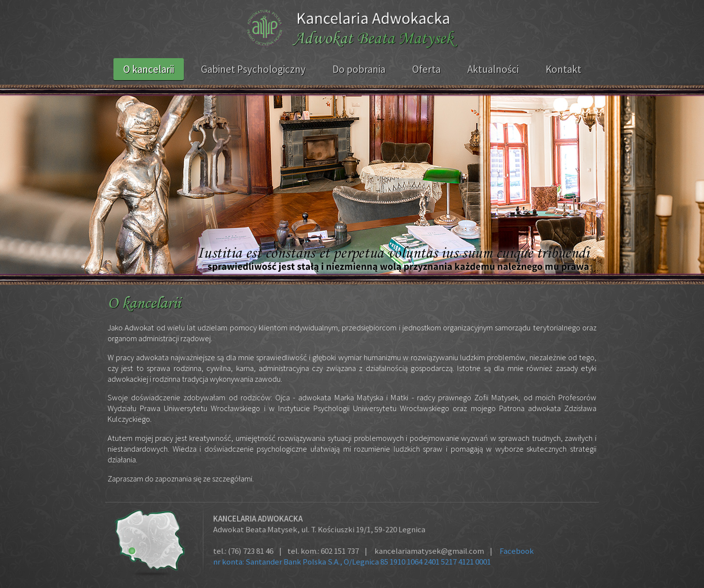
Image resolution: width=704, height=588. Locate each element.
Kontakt (563, 69)
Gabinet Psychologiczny (253, 69)
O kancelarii (149, 69)
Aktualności (493, 69)
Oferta (426, 69)
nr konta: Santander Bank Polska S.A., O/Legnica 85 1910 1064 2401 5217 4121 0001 (352, 562)
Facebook (517, 551)
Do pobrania (359, 69)
